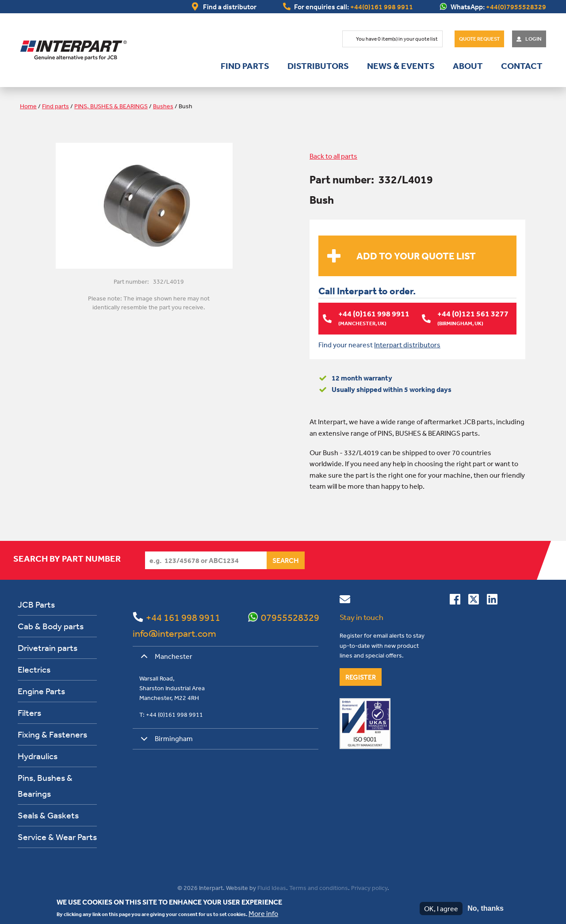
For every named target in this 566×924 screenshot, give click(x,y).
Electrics (34, 669)
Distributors (318, 66)
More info (263, 913)
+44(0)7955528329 (516, 7)
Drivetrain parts (48, 648)
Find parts (245, 66)
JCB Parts (36, 604)
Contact (522, 66)
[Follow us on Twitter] (474, 601)
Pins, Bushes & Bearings (45, 785)
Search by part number (67, 559)
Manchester (165, 659)
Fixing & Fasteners (52, 734)
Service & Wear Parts (57, 837)
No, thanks (486, 908)
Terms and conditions (319, 888)
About (468, 66)
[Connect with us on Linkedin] (492, 601)
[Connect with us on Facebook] (455, 601)
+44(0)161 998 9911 (382, 7)
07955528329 (290, 617)
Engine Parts (41, 691)
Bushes (163, 106)
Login (533, 39)
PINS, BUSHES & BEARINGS (111, 106)
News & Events (401, 66)
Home (28, 106)
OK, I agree (441, 909)
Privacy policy (369, 888)
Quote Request (479, 39)
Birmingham (165, 742)
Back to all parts (333, 156)
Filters (29, 713)
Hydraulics (38, 756)
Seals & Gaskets (48, 815)
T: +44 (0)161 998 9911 (171, 715)
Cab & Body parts (51, 626)
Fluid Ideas (272, 888)
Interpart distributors (407, 344)
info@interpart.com (174, 633)
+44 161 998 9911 (183, 617)
